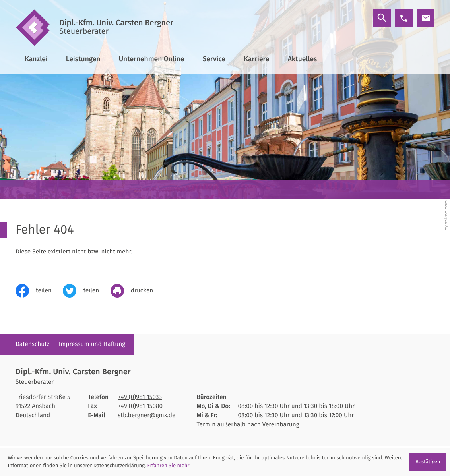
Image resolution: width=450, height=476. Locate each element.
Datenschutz (33, 344)
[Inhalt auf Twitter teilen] (86, 291)
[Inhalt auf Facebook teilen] (39, 291)
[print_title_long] (138, 291)
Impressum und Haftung (92, 344)
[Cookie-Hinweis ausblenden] (428, 462)
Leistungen (83, 59)
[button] (404, 18)
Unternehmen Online (152, 59)
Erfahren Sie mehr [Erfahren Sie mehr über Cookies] (169, 466)
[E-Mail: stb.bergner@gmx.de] (426, 18)
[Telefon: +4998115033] (140, 398)
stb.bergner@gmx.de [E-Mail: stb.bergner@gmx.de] (146, 416)
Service (214, 59)
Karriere (256, 59)
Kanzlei (36, 59)
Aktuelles (303, 59)
